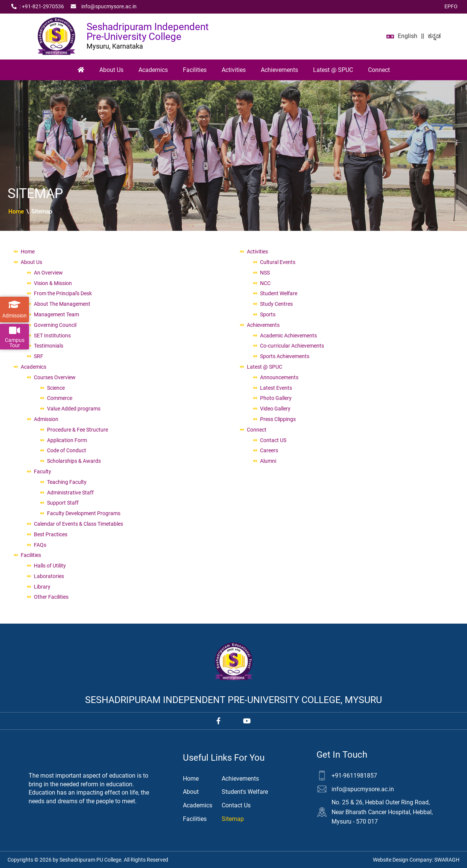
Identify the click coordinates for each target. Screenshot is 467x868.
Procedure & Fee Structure (78, 430)
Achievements (279, 70)
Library (42, 587)
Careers (269, 450)
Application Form (67, 440)
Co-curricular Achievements (292, 346)
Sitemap (233, 819)
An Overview (48, 273)
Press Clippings (278, 419)
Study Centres (276, 304)
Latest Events (276, 388)
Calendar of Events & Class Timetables (78, 524)
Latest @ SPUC (333, 70)
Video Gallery (275, 409)
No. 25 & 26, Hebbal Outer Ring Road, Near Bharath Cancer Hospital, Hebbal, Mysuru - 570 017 (382, 812)
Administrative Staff (70, 493)
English (408, 36)
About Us (111, 70)
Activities (234, 70)
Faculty (43, 471)
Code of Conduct (67, 450)
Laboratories (49, 576)
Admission (46, 419)
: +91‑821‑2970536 (38, 7)
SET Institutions (52, 336)
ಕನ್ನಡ (434, 36)
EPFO (451, 6)
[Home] (81, 70)
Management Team (56, 314)
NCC (265, 283)
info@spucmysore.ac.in (104, 7)
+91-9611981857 (354, 776)
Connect (379, 70)
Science (56, 388)
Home (16, 212)
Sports (268, 314)
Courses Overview (55, 377)
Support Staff (63, 503)
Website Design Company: (416, 860)
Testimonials (49, 346)
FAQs (40, 545)
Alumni (268, 461)
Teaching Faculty (67, 482)
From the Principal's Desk (63, 293)
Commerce (60, 398)
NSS (265, 273)
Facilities (195, 70)
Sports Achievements (285, 356)
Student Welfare (279, 293)
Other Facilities (51, 597)
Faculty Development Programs (84, 513)
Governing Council (55, 325)
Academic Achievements (288, 336)
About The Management (62, 304)
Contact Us (236, 805)
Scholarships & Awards (74, 461)
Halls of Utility (50, 566)
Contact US (273, 440)
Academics (153, 70)
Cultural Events (278, 262)
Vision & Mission (53, 283)
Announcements (279, 377)
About (191, 792)
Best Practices (51, 534)
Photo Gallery (276, 398)
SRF (39, 356)
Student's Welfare (245, 792)
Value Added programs (74, 409)
